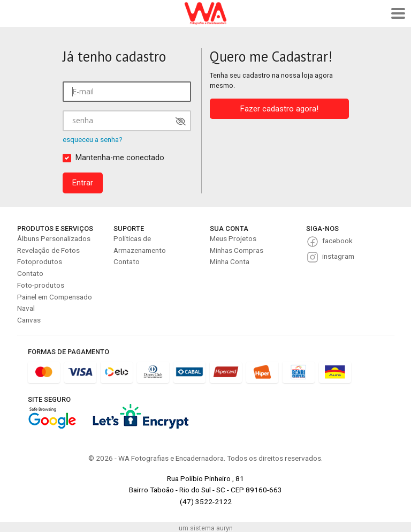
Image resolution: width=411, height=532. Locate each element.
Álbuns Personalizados (54, 238)
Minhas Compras (237, 250)
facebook (337, 241)
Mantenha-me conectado (120, 158)
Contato (30, 273)
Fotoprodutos (40, 261)
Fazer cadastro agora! (279, 109)
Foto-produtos (41, 285)
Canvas (29, 320)
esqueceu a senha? (93, 140)
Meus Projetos (233, 238)
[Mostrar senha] (181, 121)
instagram (338, 256)
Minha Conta (230, 261)
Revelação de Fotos (48, 250)
